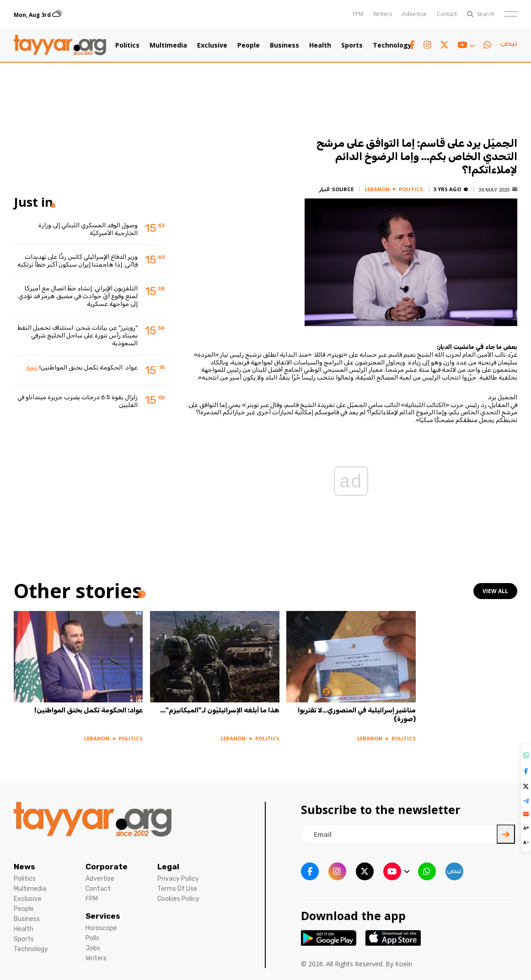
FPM (358, 14)
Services (103, 916)
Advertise (414, 14)
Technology (392, 45)
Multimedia (168, 45)
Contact (447, 14)
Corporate (107, 867)
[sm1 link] (509, 45)
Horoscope (101, 928)
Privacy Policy (178, 879)
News (24, 867)
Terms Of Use (177, 889)
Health (320, 45)
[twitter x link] (444, 45)
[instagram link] (427, 45)
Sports (352, 45)
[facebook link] (412, 45)
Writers (383, 14)
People (249, 45)
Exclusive (212, 45)
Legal (168, 867)
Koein (404, 964)
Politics (127, 45)
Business (284, 45)
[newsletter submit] (506, 834)
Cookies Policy (178, 899)
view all (495, 591)
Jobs (93, 948)
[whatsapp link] (487, 45)
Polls (92, 938)
